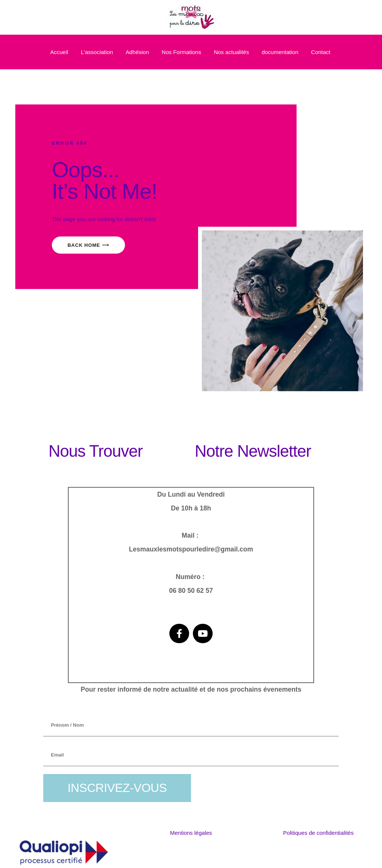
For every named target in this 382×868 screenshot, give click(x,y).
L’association (97, 52)
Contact (321, 52)
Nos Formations (181, 52)
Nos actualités (231, 52)
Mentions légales (191, 833)
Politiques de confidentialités (318, 833)
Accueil (59, 52)
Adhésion (137, 52)
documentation (280, 52)
